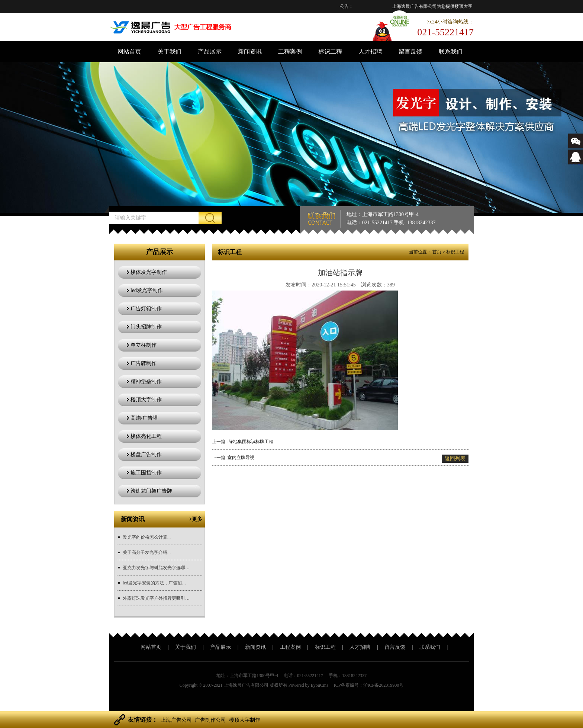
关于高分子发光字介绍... (147, 552)
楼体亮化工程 (146, 436)
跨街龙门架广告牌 (151, 491)
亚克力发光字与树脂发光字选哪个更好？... (156, 568)
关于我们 (170, 52)
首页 (437, 252)
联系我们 (451, 52)
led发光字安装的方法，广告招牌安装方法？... (156, 583)
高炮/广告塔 (144, 418)
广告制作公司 (210, 720)
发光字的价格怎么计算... (147, 537)
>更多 (196, 519)
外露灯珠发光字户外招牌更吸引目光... (156, 598)
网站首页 (129, 52)
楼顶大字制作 (146, 400)
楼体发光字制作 (149, 272)
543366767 (576, 162)
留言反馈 (410, 52)
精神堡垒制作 (146, 381)
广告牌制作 (144, 363)
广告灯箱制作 (146, 309)
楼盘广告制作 (146, 454)
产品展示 (210, 52)
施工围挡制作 (146, 473)
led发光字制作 (147, 290)
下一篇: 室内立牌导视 (233, 458)
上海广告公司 (176, 720)
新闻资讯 (250, 52)
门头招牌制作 (146, 327)
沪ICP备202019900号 (384, 685)
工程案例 (290, 52)
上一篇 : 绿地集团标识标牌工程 (243, 442)
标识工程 (330, 52)
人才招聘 (370, 52)
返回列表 (455, 458)
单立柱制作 (144, 345)
